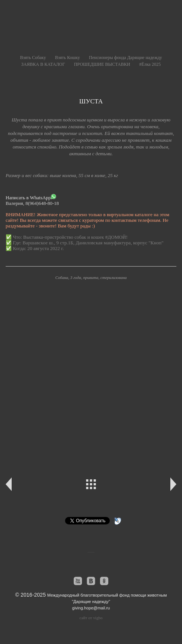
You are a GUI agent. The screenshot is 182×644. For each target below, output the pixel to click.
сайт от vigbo (91, 618)
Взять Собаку (33, 58)
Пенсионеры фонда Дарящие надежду (126, 58)
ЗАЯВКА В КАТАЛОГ (43, 64)
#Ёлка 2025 (150, 64)
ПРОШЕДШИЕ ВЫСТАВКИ (102, 64)
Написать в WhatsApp (31, 197)
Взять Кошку (67, 58)
